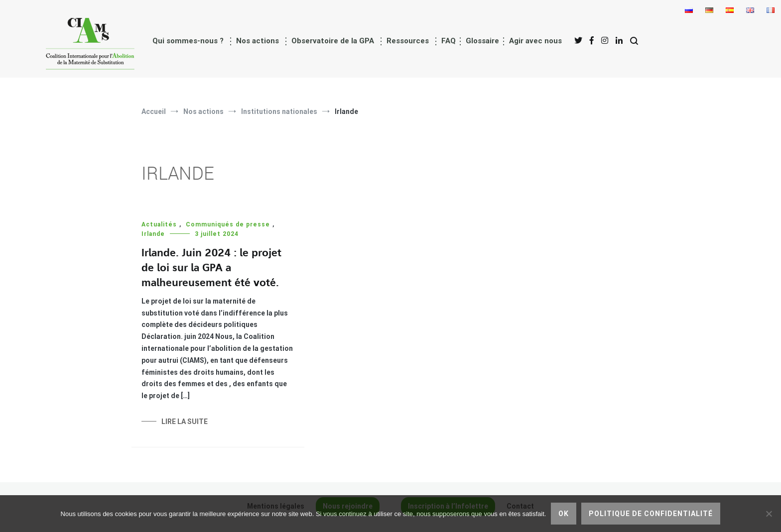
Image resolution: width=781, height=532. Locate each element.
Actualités (159, 224)
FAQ (449, 41)
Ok (564, 514)
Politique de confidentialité (651, 514)
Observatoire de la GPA (333, 41)
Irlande (153, 234)
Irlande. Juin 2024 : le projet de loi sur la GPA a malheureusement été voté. (211, 268)
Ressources (408, 41)
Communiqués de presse (228, 224)
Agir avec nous (535, 41)
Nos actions (258, 41)
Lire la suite (185, 422)
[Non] (769, 514)
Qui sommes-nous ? (188, 41)
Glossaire (482, 41)
